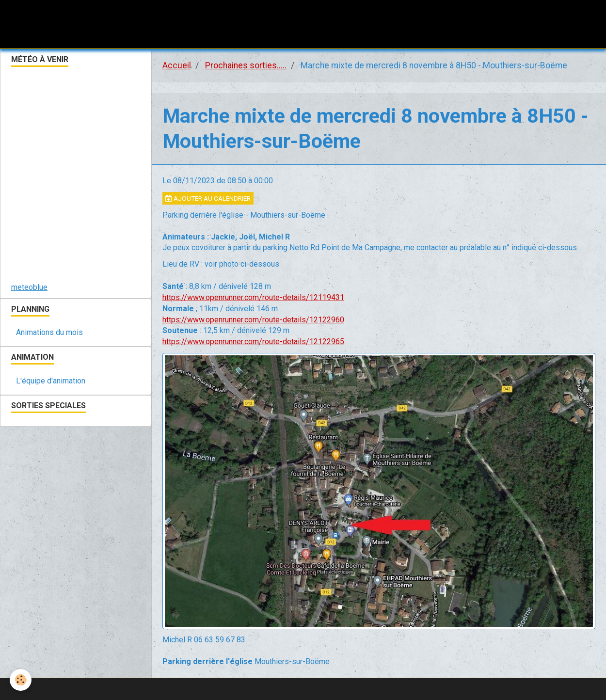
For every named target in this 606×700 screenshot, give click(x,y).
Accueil (177, 65)
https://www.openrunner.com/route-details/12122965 (253, 342)
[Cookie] (21, 680)
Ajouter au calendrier (208, 198)
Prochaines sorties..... (246, 65)
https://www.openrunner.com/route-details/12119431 (253, 297)
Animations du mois (49, 332)
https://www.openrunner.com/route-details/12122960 (253, 320)
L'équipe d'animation (51, 381)
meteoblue (29, 287)
